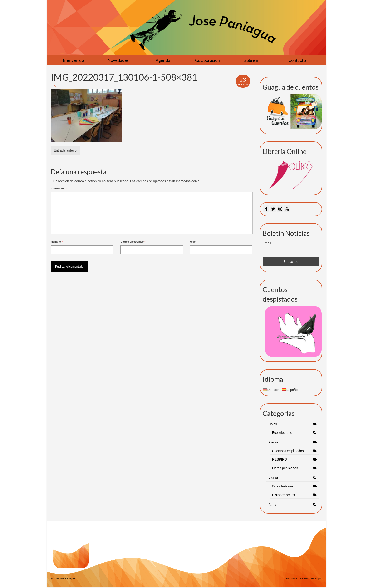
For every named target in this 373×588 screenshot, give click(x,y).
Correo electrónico (133, 242)
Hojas (273, 424)
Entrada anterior (66, 150)
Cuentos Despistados (288, 451)
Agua (273, 505)
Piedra (273, 442)
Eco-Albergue (282, 433)
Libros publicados (285, 468)
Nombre (57, 242)
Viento (273, 478)
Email (267, 243)
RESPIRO (280, 459)
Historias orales (284, 495)
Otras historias (283, 486)
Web (193, 242)
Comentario (59, 188)
